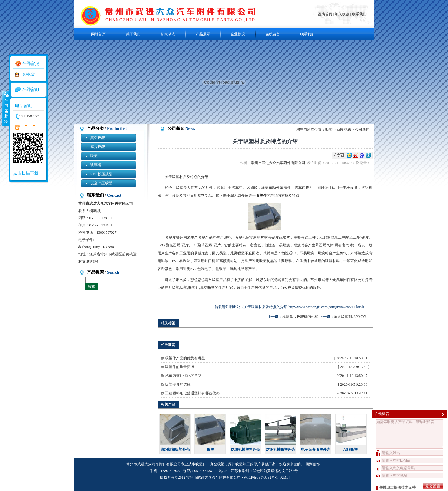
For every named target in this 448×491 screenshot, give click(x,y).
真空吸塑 (98, 138)
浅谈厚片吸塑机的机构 (300, 317)
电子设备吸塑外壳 (316, 450)
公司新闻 (362, 130)
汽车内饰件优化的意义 (183, 376)
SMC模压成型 (101, 174)
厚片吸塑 (98, 147)
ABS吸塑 (351, 450)
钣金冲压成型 (101, 183)
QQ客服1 (29, 74)
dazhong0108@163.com (96, 247)
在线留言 (273, 34)
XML (284, 477)
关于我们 (133, 34)
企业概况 (238, 34)
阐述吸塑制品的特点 (350, 317)
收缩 (5, 108)
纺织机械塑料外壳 (245, 450)
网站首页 (98, 34)
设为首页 (325, 14)
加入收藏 (342, 14)
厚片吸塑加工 (239, 464)
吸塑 (94, 156)
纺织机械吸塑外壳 (175, 450)
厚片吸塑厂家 (264, 464)
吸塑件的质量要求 (180, 367)
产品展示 (203, 34)
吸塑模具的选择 (178, 384)
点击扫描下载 (26, 173)
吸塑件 (201, 464)
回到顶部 (313, 464)
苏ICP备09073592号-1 (261, 477)
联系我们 (359, 14)
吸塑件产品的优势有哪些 (185, 358)
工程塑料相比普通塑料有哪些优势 (192, 393)
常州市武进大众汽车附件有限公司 (279, 163)
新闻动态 (168, 34)
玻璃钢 (96, 165)
